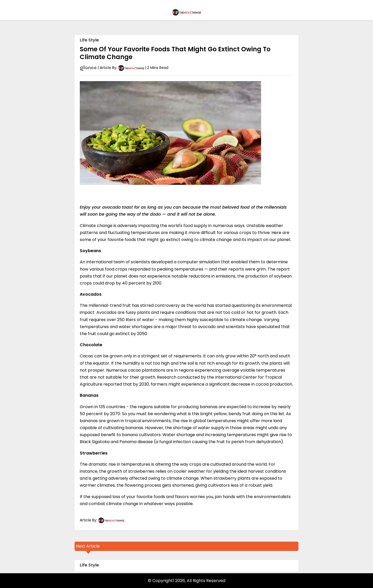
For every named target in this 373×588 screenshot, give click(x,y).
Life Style (89, 40)
